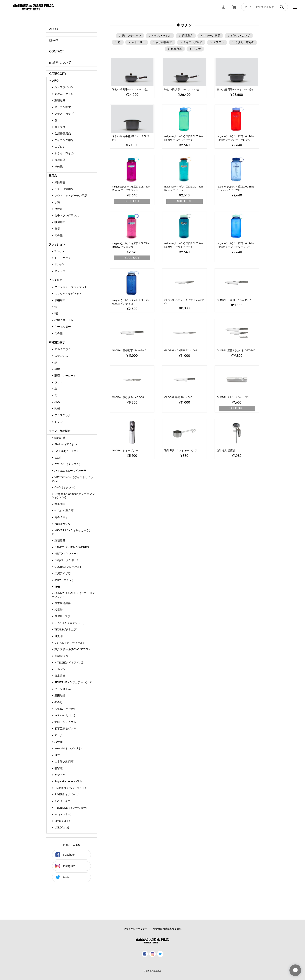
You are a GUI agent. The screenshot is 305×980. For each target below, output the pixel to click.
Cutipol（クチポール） (68, 560)
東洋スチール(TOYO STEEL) (72, 649)
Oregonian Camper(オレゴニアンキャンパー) (73, 496)
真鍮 (57, 369)
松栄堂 (59, 610)
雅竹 (57, 755)
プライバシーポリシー (135, 929)
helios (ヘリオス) (65, 715)
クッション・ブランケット (71, 287)
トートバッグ (63, 258)
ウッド (59, 382)
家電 (57, 229)
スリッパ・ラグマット (68, 294)
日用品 (53, 176)
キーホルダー (63, 327)
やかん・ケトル (64, 94)
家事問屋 (60, 504)
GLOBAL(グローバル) (68, 567)
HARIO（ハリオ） (66, 709)
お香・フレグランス (67, 215)
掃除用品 (60, 182)
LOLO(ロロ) (62, 827)
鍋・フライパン (64, 87)
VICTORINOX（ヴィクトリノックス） (72, 479)
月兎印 (59, 636)
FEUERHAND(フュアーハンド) (73, 682)
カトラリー (61, 127)
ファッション (57, 244)
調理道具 (60, 100)
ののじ (59, 702)
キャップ (60, 271)
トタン (59, 422)
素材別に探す (57, 342)
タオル (59, 209)
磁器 (57, 402)
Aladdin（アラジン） (67, 444)
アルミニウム (63, 349)
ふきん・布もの (64, 153)
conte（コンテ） (65, 580)
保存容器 (60, 160)
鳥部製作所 (61, 656)
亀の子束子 (61, 517)
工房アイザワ (63, 573)
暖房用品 (60, 222)
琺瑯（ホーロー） (65, 376)
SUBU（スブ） (64, 616)
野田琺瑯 (60, 696)
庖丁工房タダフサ (65, 729)
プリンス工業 (63, 689)
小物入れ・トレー (65, 320)
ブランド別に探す (60, 431)
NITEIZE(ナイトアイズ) (69, 663)
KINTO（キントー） (67, 554)
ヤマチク (60, 775)
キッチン (54, 80)
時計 (57, 313)
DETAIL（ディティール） (70, 643)
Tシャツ (59, 251)
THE (57, 587)
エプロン (60, 147)
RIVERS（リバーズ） (68, 794)
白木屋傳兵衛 (63, 603)
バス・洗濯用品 (64, 189)
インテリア (55, 280)
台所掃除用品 (63, 133)
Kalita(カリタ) (63, 524)
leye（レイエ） (64, 801)
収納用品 (60, 300)
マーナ (59, 735)
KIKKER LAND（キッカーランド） (72, 532)
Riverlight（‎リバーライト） (71, 788)
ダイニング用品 (64, 140)
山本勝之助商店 (64, 762)
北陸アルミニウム (65, 722)
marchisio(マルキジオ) (68, 748)
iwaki (57, 458)
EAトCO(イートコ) (66, 451)
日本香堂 (60, 676)
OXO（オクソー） (66, 487)
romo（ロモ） (63, 821)
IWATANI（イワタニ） (68, 464)
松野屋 (59, 742)
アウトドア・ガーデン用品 (71, 196)
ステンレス (61, 356)
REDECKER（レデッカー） (72, 808)
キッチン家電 (63, 107)
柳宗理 (59, 768)
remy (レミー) (63, 814)
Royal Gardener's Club (68, 781)
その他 (59, 167)
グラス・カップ (64, 114)
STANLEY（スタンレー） (70, 623)
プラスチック (63, 415)
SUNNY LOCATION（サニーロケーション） (73, 595)
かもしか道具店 (64, 511)
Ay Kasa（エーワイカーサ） (72, 471)
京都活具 (60, 541)
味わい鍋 (60, 438)
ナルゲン (60, 669)
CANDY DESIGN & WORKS (72, 547)
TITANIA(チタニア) (66, 630)
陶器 (57, 409)
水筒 (57, 202)
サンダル (60, 264)
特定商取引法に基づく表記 (167, 929)
